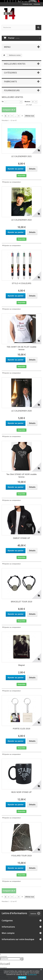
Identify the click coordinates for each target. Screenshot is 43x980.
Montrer (27, 102)
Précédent (3, 968)
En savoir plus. (32, 974)
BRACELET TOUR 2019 (21, 602)
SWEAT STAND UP (21, 538)
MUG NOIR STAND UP (21, 792)
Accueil (5, 964)
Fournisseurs (12, 90)
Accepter (22, 977)
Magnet (21, 665)
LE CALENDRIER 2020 (22, 411)
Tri (3, 102)
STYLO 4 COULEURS (21, 283)
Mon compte (8, 933)
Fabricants (10, 81)
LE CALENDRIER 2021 (22, 156)
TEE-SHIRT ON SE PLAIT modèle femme (21, 348)
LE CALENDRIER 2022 (22, 220)
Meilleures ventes (15, 64)
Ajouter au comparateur (12, 182)
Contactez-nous (27, 4)
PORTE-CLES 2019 (21, 729)
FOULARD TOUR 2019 (21, 856)
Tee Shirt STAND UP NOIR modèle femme (22, 476)
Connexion (37, 4)
